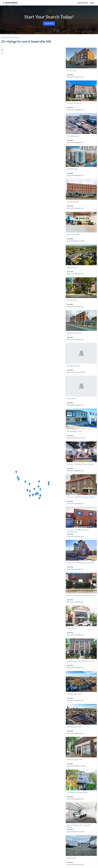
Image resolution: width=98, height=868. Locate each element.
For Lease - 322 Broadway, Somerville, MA (80, 563)
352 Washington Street (74, 727)
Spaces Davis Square (73, 234)
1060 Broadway (72, 267)
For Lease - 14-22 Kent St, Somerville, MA (80, 464)
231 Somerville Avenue (74, 103)
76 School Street (72, 300)
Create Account (83, 3)
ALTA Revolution (72, 169)
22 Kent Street (72, 858)
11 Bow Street (71, 628)
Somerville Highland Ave (75, 760)
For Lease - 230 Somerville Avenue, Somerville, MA (78, 531)
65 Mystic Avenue (73, 136)
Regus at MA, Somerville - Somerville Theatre (79, 826)
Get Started (49, 23)
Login (92, 3)
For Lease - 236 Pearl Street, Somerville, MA (81, 595)
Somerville (16, 37)
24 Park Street (72, 399)
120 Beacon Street (73, 202)
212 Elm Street (72, 70)
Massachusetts (6, 37)
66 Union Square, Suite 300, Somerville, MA (81, 661)
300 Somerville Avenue (74, 333)
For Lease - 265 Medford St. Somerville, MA (81, 497)
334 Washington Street (74, 694)
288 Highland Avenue (74, 366)
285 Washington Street (74, 431)
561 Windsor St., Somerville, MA (77, 792)
